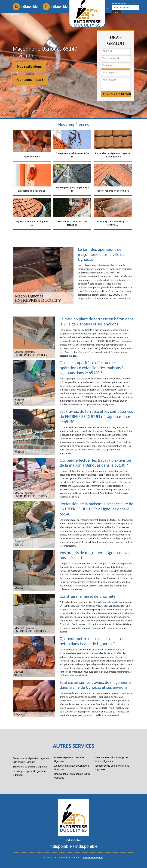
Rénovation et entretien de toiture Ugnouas (72, 776)
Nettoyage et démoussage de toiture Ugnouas (111, 759)
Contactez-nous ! (30, 80)
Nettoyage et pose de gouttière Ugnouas (30, 773)
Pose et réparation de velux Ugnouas (69, 759)
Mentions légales (93, 858)
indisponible (25, 7)
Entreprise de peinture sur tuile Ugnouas (112, 768)
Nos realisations (30, 67)
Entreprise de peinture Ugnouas (30, 767)
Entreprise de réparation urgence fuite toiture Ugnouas (31, 760)
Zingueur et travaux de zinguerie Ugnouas (72, 768)
